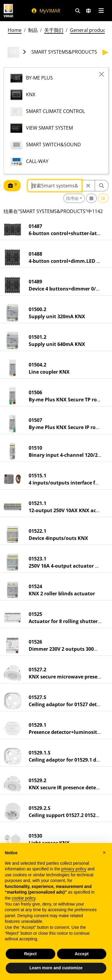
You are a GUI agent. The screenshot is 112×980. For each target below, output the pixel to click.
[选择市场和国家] (88, 11)
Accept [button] (82, 954)
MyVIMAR (46, 11)
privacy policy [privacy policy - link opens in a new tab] (74, 869)
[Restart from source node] (88, 186)
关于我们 (54, 30)
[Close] (102, 74)
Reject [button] (30, 954)
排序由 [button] (72, 198)
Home (15, 30)
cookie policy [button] (23, 898)
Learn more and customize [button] (56, 968)
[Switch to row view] (103, 198)
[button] (104, 852)
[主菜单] (101, 11)
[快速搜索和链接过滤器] (78, 11)
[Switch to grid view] (91, 198)
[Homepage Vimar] (8, 11)
